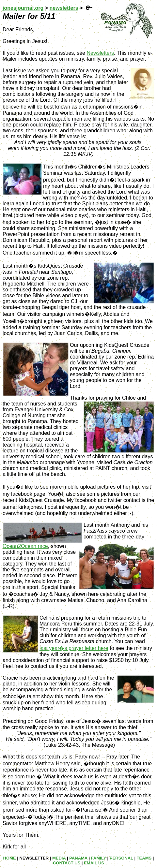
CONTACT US (67, 863)
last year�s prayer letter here (74, 648)
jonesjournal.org (23, 8)
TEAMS (144, 858)
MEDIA (59, 858)
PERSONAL (121, 858)
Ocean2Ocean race (25, 546)
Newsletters (100, 53)
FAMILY (99, 858)
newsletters (64, 8)
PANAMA (78, 858)
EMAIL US (94, 863)
